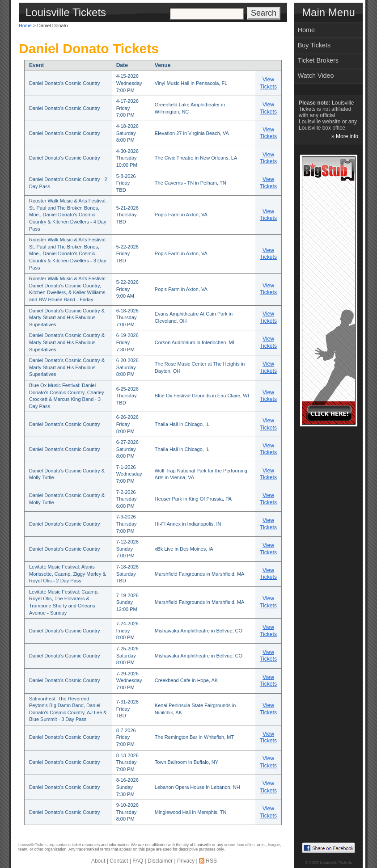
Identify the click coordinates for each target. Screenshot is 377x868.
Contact (119, 861)
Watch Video (316, 76)
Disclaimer (160, 861)
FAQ (138, 861)
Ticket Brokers (318, 60)
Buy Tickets (314, 45)
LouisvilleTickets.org (36, 845)
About (98, 861)
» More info (345, 136)
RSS (211, 861)
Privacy (186, 861)
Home (25, 25)
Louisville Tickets (336, 862)
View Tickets (268, 83)
